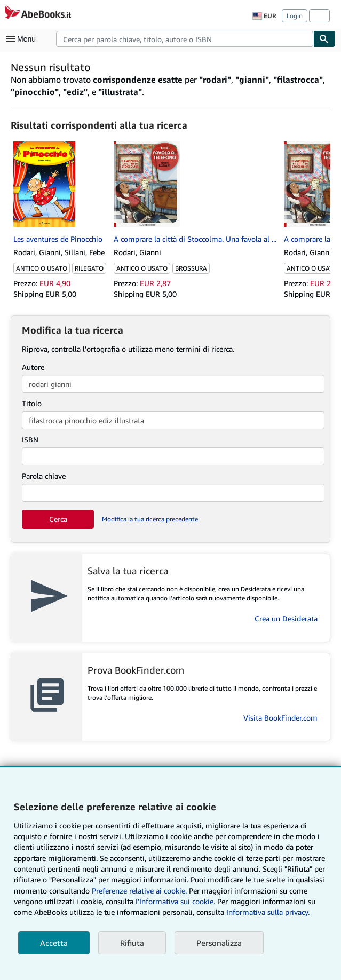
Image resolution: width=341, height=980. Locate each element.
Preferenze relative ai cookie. (139, 891)
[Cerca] (324, 39)
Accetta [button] (54, 943)
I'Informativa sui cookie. (175, 901)
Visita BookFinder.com (280, 718)
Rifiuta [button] (132, 943)
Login (295, 16)
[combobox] (185, 39)
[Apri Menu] (23, 39)
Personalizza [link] (219, 943)
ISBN (30, 440)
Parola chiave (44, 476)
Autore (33, 367)
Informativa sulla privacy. (268, 912)
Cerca (58, 519)
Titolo (32, 403)
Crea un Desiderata (286, 618)
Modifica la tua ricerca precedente (150, 519)
